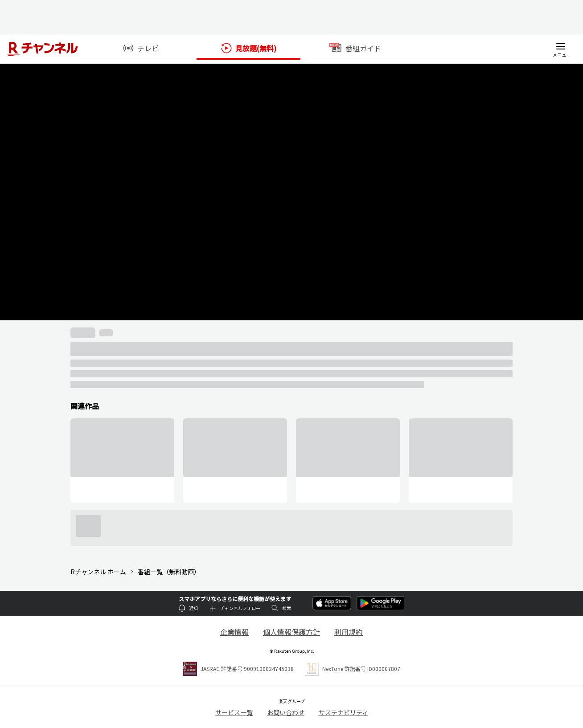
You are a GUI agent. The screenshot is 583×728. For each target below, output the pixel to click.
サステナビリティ (343, 712)
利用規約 (349, 632)
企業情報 (234, 632)
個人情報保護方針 (291, 632)
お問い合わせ (286, 712)
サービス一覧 (234, 712)
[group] (122, 460)
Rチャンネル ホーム (98, 572)
